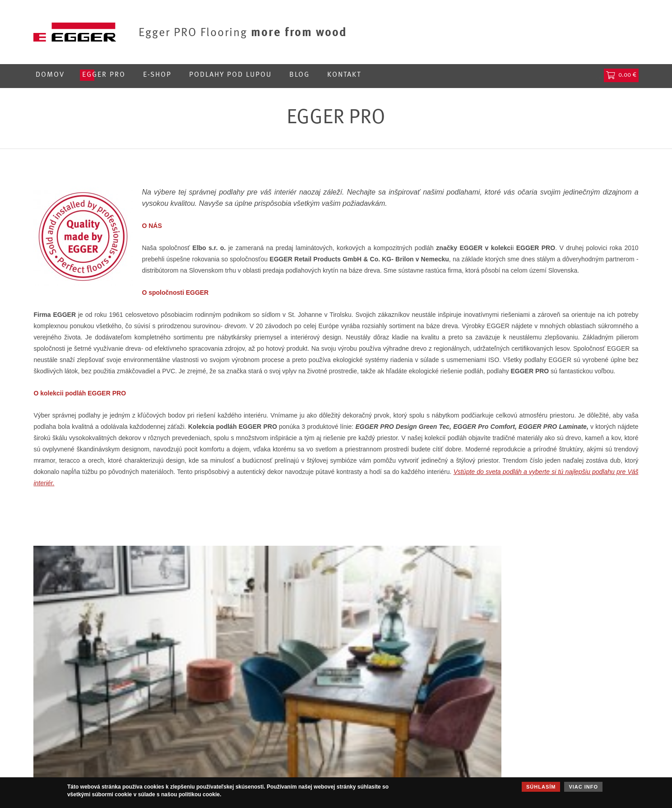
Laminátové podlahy (292, 736)
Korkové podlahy (286, 715)
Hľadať (585, 75)
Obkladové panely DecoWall (304, 747)
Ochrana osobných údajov (528, 715)
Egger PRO (104, 75)
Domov (50, 75)
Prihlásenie (539, 75)
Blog (299, 75)
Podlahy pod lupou (230, 75)
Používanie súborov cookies (531, 725)
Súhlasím (541, 787)
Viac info (583, 787)
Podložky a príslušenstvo (299, 758)
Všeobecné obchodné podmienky (539, 736)
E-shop (157, 75)
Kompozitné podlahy (292, 725)
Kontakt (344, 75)
